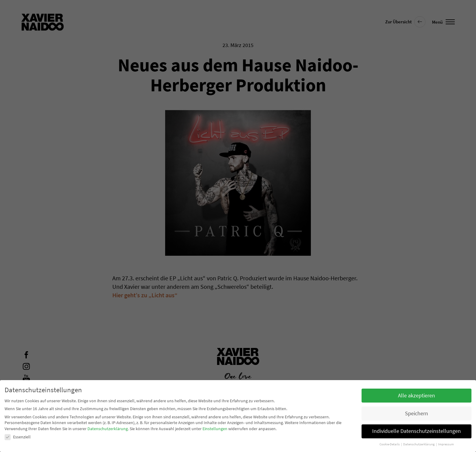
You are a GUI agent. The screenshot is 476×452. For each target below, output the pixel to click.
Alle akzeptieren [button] (416, 396)
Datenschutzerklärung (108, 429)
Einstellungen (215, 429)
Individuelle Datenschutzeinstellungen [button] (416, 431)
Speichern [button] (416, 413)
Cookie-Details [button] (390, 444)
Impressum (446, 444)
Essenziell (18, 437)
